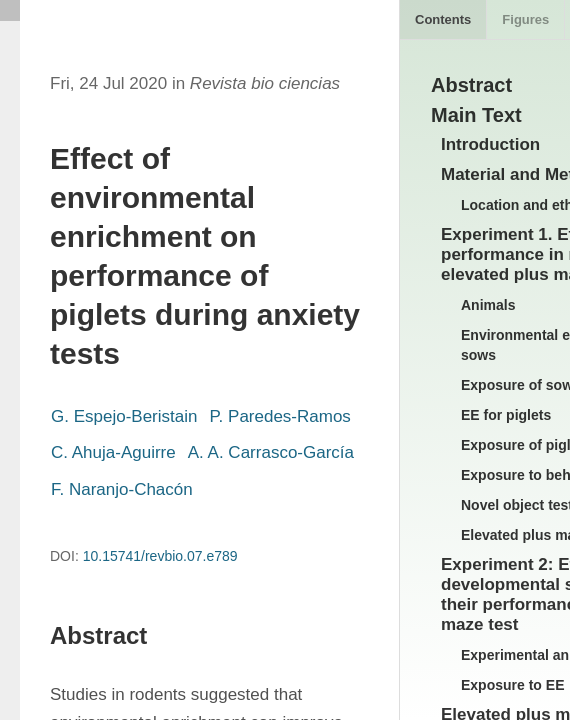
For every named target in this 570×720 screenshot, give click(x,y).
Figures (525, 19)
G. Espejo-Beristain (124, 416)
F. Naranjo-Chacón (122, 489)
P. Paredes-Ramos (279, 416)
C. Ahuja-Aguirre (113, 452)
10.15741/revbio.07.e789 (160, 556)
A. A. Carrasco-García (271, 452)
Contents (443, 19)
